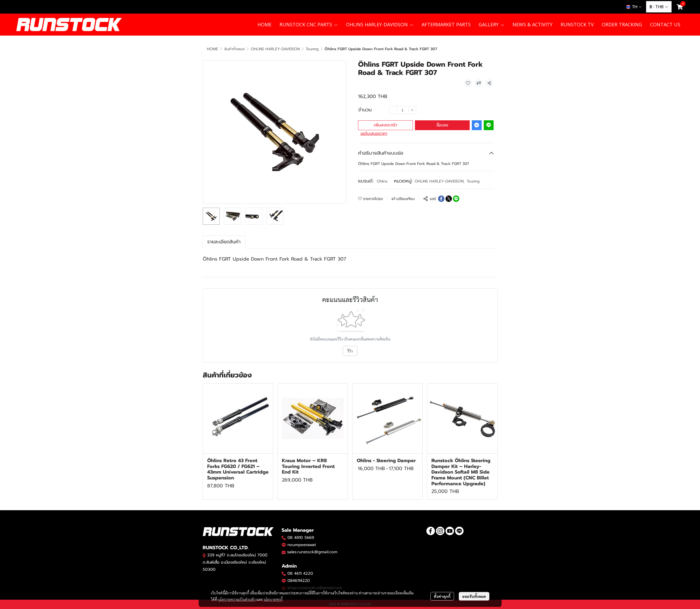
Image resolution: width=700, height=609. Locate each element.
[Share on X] (449, 199)
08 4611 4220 (300, 573)
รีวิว (350, 351)
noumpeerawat (302, 545)
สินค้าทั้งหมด (234, 49)
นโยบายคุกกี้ (273, 599)
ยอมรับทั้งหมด (474, 596)
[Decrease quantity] (393, 110)
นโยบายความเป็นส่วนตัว (237, 599)
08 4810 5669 (301, 538)
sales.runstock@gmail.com (312, 552)
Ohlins (382, 181)
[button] (634, 7)
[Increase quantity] (412, 110)
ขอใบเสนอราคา (374, 134)
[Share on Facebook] (441, 199)
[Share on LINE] (456, 199)
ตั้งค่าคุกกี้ (442, 596)
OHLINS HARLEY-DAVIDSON (275, 49)
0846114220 (299, 581)
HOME (213, 49)
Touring (312, 49)
